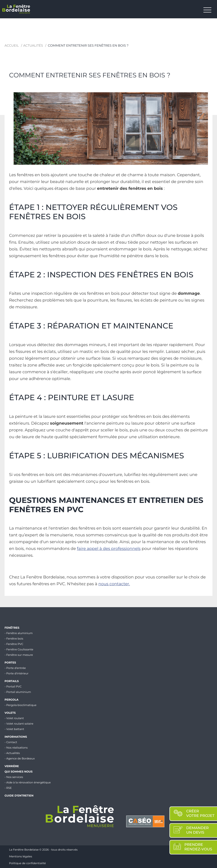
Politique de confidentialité (27, 863)
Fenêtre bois (15, 639)
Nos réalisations (17, 748)
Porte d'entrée (16, 668)
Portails (12, 681)
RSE (9, 788)
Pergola (11, 700)
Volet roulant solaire (20, 724)
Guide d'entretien (19, 796)
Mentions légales (21, 857)
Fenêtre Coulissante (20, 650)
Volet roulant (15, 718)
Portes (10, 663)
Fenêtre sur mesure (20, 655)
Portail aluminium (19, 692)
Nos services (15, 777)
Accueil (12, 45)
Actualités (33, 45)
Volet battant (15, 729)
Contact (12, 742)
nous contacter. (114, 584)
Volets (10, 713)
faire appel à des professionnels (109, 549)
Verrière (12, 766)
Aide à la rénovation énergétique (29, 783)
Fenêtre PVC (15, 644)
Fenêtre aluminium (19, 633)
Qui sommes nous (19, 772)
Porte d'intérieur (17, 674)
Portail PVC (14, 687)
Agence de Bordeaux (21, 759)
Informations (16, 737)
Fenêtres (12, 628)
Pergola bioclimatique (21, 705)
